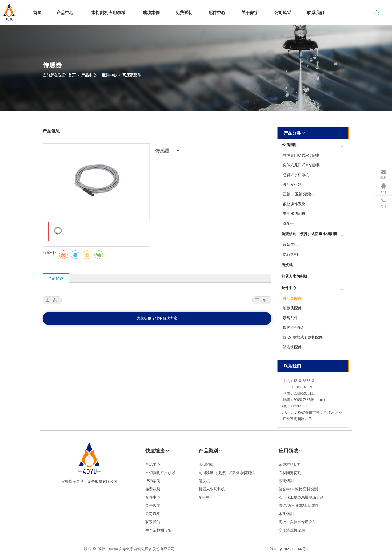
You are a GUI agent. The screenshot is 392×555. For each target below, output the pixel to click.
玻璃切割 (286, 481)
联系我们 (153, 522)
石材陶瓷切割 (290, 473)
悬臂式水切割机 (296, 175)
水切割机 (289, 145)
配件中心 (109, 75)
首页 (72, 75)
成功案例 (153, 481)
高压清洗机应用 (292, 530)
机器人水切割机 (294, 276)
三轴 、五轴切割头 (298, 194)
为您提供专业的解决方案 (157, 318)
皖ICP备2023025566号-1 (289, 549)
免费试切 (153, 489)
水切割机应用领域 (160, 473)
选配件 (289, 224)
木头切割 (286, 514)
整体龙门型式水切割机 (302, 156)
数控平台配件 (294, 328)
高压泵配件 (132, 75)
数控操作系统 (294, 204)
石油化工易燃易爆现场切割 (301, 497)
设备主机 (290, 245)
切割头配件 (292, 308)
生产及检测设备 (158, 530)
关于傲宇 (153, 506)
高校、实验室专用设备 (297, 522)
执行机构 (290, 254)
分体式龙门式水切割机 (302, 165)
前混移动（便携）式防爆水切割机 (309, 234)
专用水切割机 (294, 214)
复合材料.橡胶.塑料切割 (298, 489)
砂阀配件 (290, 318)
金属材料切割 (290, 465)
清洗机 (287, 265)
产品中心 (89, 75)
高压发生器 (292, 185)
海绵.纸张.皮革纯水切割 (298, 506)
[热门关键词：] (377, 14)
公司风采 (153, 514)
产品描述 (56, 278)
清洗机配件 (292, 347)
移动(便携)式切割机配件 (303, 337)
